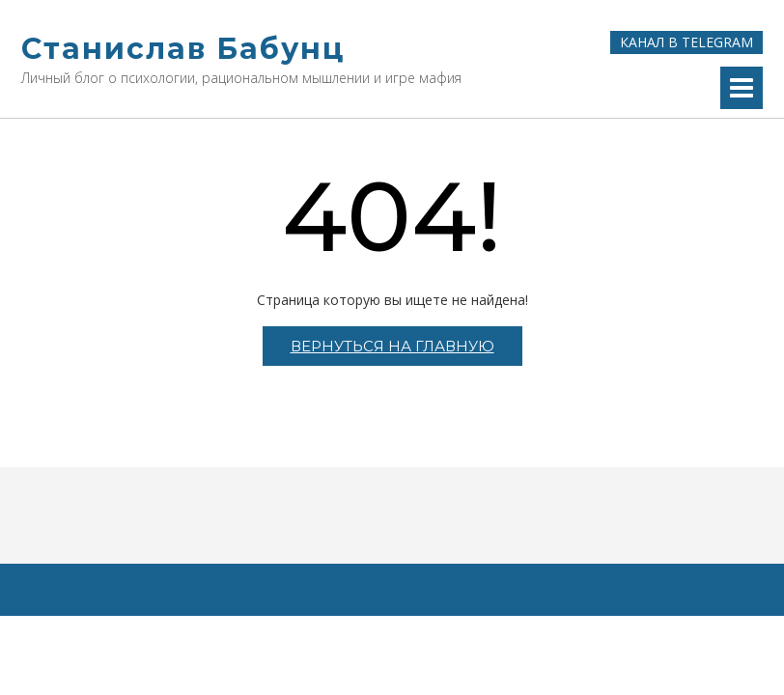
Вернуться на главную (392, 346)
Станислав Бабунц (183, 49)
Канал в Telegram (686, 42)
